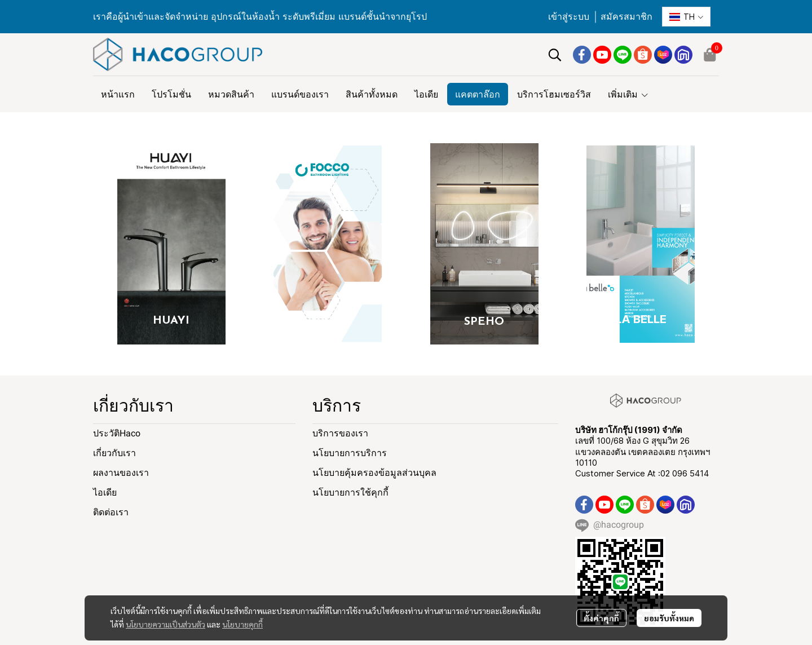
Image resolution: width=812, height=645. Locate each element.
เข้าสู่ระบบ (569, 17)
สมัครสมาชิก (626, 17)
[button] (686, 17)
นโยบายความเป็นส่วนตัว (166, 624)
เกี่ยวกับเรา (114, 453)
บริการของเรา (340, 433)
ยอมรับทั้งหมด (669, 618)
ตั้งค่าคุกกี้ (601, 618)
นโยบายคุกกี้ (242, 624)
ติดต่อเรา (111, 512)
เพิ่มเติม (628, 94)
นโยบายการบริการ (350, 453)
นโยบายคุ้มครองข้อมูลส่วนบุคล (374, 473)
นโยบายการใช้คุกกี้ (350, 492)
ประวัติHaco (117, 433)
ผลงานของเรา (121, 473)
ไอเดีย (105, 492)
